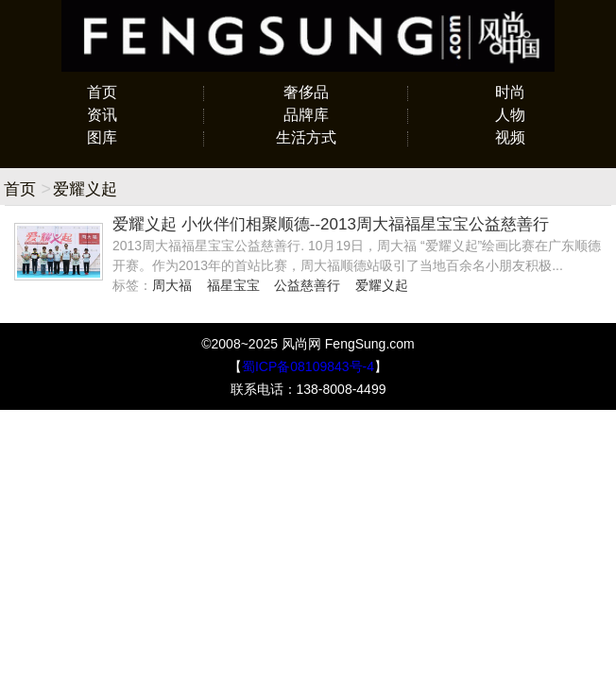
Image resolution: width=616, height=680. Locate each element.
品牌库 (306, 115)
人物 (510, 115)
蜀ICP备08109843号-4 (308, 366)
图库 (102, 137)
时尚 (510, 92)
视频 (510, 137)
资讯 (102, 115)
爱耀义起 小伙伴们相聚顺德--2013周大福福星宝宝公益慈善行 (331, 224)
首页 (102, 92)
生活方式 (306, 137)
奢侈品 (306, 92)
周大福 (172, 285)
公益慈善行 (307, 285)
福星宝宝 (233, 285)
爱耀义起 (382, 285)
